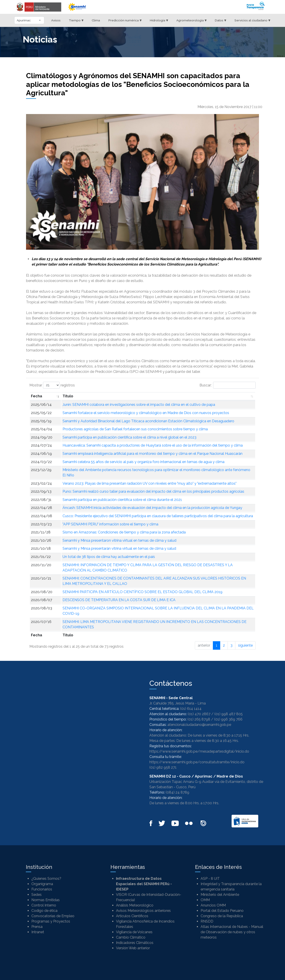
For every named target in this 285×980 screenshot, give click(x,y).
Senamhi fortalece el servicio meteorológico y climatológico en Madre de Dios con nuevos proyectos (146, 413)
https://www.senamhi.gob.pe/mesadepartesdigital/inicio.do (199, 751)
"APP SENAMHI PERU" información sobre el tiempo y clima (110, 524)
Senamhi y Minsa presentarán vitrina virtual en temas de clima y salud (119, 548)
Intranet (38, 932)
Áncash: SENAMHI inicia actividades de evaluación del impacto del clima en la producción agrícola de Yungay (152, 508)
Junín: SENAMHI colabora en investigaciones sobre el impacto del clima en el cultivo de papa (139, 405)
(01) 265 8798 (199, 719)
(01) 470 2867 (199, 714)
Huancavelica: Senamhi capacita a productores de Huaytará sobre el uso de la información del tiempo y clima (153, 445)
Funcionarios (42, 889)
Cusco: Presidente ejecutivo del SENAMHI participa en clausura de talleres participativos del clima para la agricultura (158, 516)
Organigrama (42, 884)
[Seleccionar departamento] (29, 20)
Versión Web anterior (133, 948)
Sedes (37, 895)
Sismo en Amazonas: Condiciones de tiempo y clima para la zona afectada (124, 532)
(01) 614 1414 (191, 709)
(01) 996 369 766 (228, 719)
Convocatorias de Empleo (53, 916)
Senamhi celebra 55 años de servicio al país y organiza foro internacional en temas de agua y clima (144, 462)
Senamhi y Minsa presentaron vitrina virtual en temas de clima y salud (119, 540)
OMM (205, 900)
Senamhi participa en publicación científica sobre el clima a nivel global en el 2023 (129, 437)
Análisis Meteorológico (135, 905)
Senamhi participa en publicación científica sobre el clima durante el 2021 (122, 500)
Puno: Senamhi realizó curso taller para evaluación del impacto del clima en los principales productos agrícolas (153, 491)
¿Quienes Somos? (46, 879)
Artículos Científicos (132, 916)
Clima (96, 20)
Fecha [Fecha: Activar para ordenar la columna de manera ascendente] (37, 396)
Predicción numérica (125, 20)
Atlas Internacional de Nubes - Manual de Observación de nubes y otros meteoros (232, 932)
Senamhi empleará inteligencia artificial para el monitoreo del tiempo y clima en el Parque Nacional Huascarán (153, 454)
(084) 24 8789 (177, 792)
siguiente (245, 645)
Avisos (56, 20)
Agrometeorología (191, 20)
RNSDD (207, 921)
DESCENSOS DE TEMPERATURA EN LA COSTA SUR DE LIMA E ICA (119, 600)
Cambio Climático (131, 937)
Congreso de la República (222, 916)
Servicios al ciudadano (252, 20)
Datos (221, 20)
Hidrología (159, 20)
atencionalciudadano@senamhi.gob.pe (199, 725)
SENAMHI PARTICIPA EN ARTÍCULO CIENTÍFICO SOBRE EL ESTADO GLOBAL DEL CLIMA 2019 (142, 592)
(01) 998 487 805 (229, 714)
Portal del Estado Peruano (222, 911)
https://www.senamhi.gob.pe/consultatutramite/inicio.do (197, 762)
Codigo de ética (44, 911)
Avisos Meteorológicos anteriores (143, 911)
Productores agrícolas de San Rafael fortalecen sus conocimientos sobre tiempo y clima (135, 429)
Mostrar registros (52, 385)
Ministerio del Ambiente (220, 895)
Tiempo (76, 20)
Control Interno (44, 905)
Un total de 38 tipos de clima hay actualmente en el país (109, 557)
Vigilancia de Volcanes (134, 932)
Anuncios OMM (213, 905)
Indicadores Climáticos (135, 943)
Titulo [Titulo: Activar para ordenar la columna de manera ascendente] (68, 396)
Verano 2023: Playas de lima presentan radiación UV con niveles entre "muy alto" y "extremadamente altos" (150, 483)
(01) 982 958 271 (163, 767)
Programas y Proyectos (51, 921)
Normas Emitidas (46, 900)
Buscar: (228, 385)
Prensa (37, 927)
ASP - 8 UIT (210, 879)
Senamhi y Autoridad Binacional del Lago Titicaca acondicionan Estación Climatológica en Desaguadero (148, 421)
